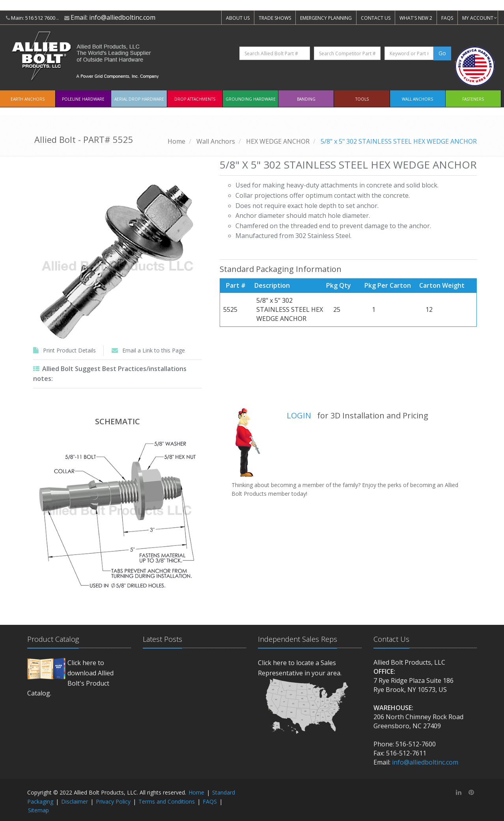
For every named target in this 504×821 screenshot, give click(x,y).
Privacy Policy (113, 801)
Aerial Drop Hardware (139, 99)
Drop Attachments (195, 99)
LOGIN (299, 415)
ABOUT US (238, 18)
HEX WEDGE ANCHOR (278, 141)
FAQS (447, 18)
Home (176, 141)
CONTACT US (376, 18)
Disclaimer (75, 801)
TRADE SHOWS (275, 18)
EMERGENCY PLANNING (326, 18)
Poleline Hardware (83, 99)
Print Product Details (69, 350)
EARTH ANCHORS (28, 99)
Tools (362, 99)
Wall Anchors (417, 99)
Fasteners (473, 99)
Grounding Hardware (251, 99)
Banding (306, 99)
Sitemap (38, 810)
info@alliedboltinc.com (122, 17)
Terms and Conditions (167, 801)
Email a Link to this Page (154, 350)
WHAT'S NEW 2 (416, 18)
